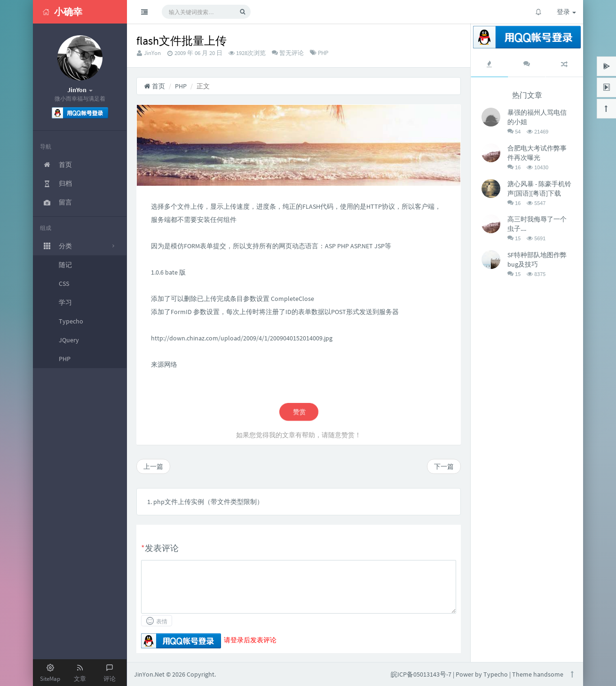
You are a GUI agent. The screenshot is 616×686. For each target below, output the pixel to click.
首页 (154, 86)
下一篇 (444, 466)
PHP (323, 53)
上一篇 (153, 466)
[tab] (490, 64)
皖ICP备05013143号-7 (421, 674)
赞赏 (299, 412)
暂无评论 (291, 53)
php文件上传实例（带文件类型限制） (208, 502)
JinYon (152, 53)
